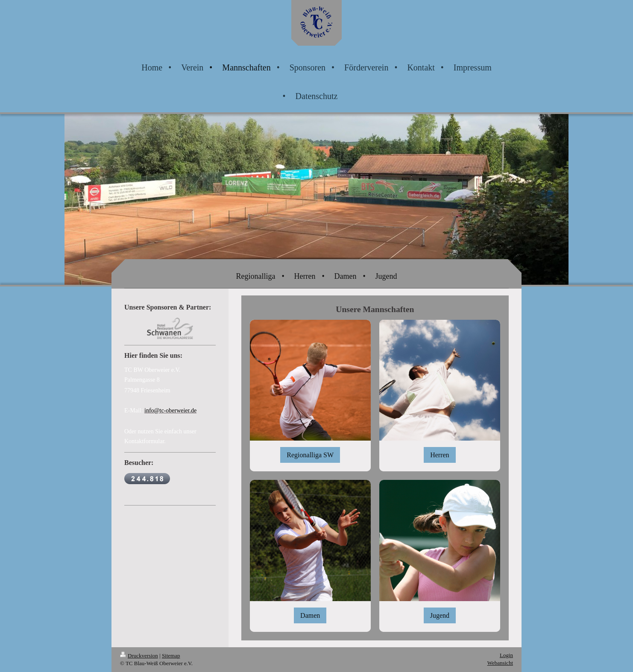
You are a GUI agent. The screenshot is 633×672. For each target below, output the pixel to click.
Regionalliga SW (310, 455)
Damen (310, 615)
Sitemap (171, 656)
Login (506, 655)
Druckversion (139, 656)
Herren (440, 455)
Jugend (440, 615)
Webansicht (500, 663)
